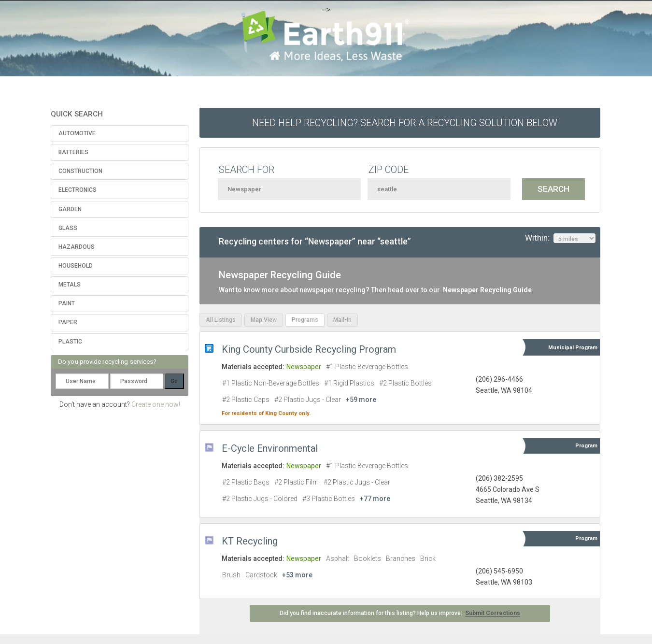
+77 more (375, 499)
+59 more (361, 400)
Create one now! (156, 404)
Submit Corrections (493, 613)
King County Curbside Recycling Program (309, 349)
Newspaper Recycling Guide (487, 290)
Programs (305, 320)
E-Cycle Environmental (270, 448)
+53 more (297, 575)
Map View (264, 320)
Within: (560, 238)
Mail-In (342, 320)
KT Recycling (250, 541)
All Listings (221, 320)
